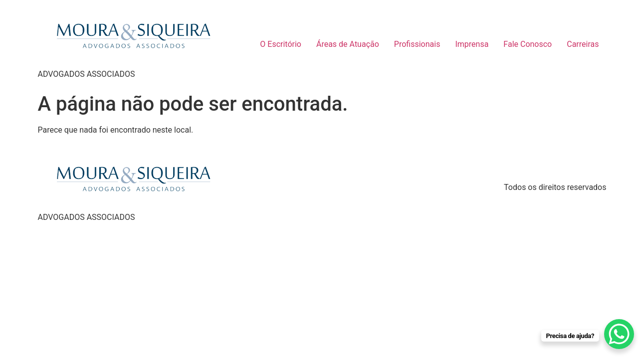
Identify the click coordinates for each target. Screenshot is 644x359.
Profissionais (417, 44)
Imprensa (472, 44)
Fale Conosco (528, 44)
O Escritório (281, 44)
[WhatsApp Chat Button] (619, 334)
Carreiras (583, 44)
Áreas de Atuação (348, 44)
